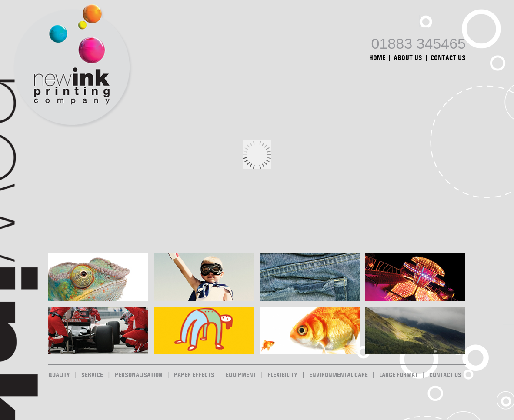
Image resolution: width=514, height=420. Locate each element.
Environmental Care (339, 375)
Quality (59, 375)
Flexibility (282, 375)
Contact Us (448, 58)
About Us (408, 58)
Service (92, 375)
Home (377, 58)
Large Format (399, 375)
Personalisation (139, 375)
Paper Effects (194, 375)
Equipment (241, 375)
